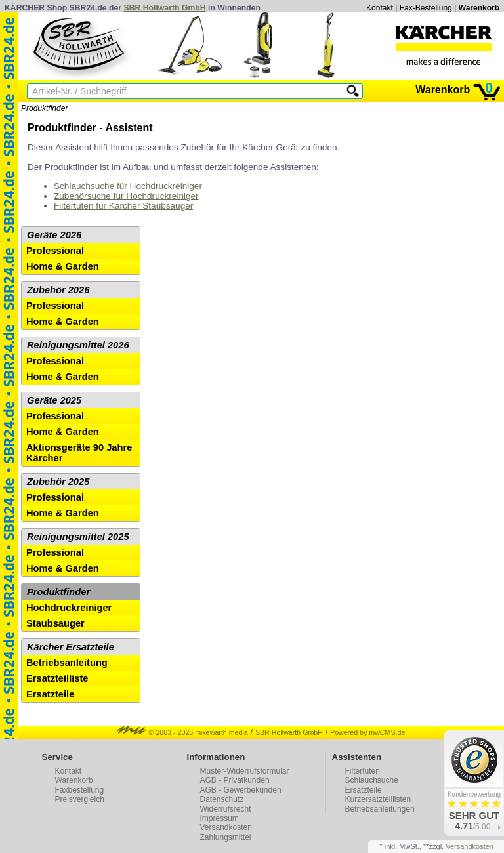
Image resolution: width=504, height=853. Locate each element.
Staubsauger (55, 623)
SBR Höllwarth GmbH (165, 8)
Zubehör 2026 (58, 290)
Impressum (220, 818)
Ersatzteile (50, 694)
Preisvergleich (80, 799)
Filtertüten (363, 771)
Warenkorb (479, 8)
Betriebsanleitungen (380, 809)
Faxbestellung (80, 790)
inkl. (391, 846)
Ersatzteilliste (57, 678)
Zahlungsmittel (226, 837)
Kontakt (380, 8)
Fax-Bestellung (426, 8)
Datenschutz (222, 799)
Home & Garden (63, 266)
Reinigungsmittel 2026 (78, 345)
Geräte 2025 (54, 400)
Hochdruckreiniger (69, 608)
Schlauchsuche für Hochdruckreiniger (128, 186)
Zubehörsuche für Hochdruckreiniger (126, 196)
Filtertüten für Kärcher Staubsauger (123, 206)
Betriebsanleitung (67, 663)
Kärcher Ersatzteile (71, 647)
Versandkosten (226, 827)
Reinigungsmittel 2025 (78, 537)
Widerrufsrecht (226, 809)
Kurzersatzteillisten (378, 799)
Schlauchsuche (372, 780)
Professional (55, 251)
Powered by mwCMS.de (367, 732)
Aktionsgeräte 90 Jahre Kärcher (79, 453)
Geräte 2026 (54, 235)
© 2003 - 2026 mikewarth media (182, 732)
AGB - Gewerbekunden (241, 790)
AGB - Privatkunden (235, 780)
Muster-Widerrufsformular (245, 771)
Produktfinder (44, 108)
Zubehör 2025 (58, 482)
